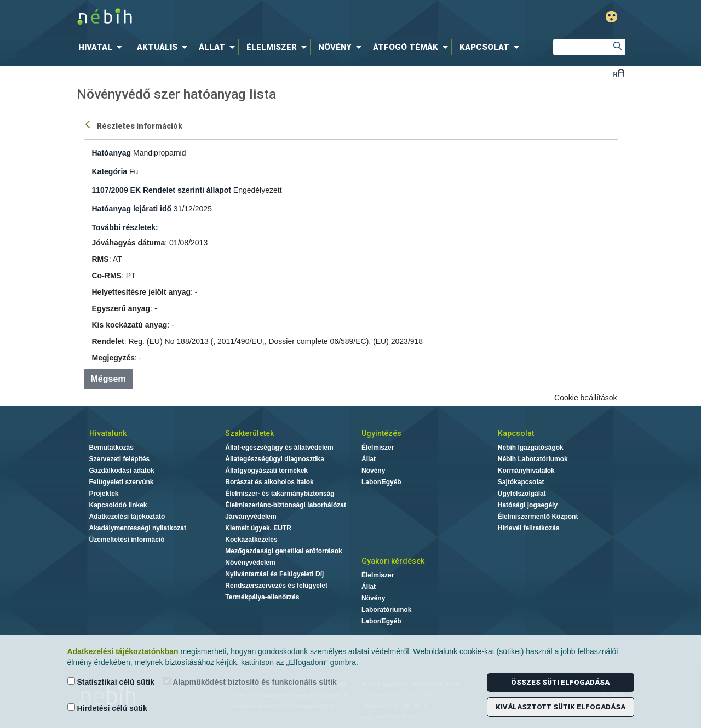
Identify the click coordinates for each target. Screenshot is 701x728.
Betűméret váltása (619, 73)
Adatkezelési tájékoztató (127, 517)
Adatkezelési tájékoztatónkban (123, 651)
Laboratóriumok (386, 610)
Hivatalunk (108, 433)
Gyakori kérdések (393, 561)
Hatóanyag (112, 153)
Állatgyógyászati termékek (266, 471)
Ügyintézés (381, 433)
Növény (373, 471)
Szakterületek (249, 433)
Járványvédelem (251, 517)
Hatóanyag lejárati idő (132, 209)
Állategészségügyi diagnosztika (275, 459)
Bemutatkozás (111, 448)
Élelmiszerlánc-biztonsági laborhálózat (286, 505)
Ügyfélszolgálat (522, 494)
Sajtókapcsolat (521, 482)
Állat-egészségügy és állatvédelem (279, 448)
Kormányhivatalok (526, 471)
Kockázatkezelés (251, 540)
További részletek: (125, 227)
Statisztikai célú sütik (111, 682)
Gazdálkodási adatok (122, 471)
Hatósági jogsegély (528, 505)
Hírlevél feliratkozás (529, 528)
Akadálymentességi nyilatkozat (138, 528)
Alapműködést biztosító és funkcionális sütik (250, 682)
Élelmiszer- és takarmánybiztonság (280, 494)
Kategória (110, 171)
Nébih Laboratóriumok (533, 459)
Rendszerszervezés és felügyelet (276, 586)
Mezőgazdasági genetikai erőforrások (283, 551)
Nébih (234, 17)
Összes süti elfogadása (560, 682)
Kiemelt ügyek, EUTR (258, 528)
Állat (369, 459)
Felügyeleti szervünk (122, 482)
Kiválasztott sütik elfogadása (561, 707)
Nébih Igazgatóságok (531, 448)
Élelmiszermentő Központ (538, 517)
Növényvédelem (250, 563)
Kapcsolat (516, 433)
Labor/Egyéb (381, 482)
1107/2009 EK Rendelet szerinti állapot (162, 190)
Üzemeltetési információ (127, 540)
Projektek (104, 494)
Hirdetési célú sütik (107, 708)
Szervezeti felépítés (120, 459)
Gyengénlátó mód (611, 17)
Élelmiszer (378, 448)
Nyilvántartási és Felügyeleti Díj (274, 574)
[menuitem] (102, 47)
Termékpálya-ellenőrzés (262, 597)
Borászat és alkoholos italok (269, 482)
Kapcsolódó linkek (118, 505)
